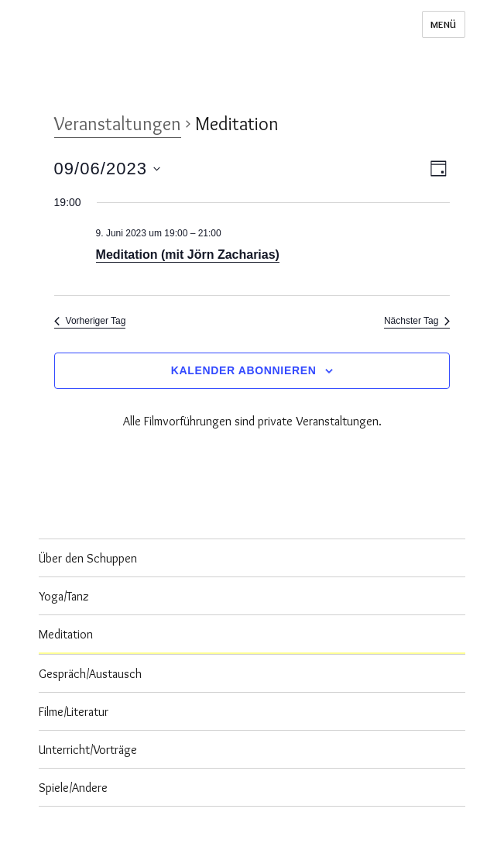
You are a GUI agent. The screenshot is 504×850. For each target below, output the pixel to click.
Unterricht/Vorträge (88, 750)
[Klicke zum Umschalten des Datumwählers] (107, 169)
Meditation (66, 634)
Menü (444, 24)
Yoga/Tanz (64, 596)
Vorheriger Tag (90, 321)
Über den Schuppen (88, 558)
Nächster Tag (417, 321)
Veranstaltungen (118, 124)
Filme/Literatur (74, 712)
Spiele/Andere (73, 788)
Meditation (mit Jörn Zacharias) (188, 255)
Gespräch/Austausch (90, 674)
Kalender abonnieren (244, 370)
